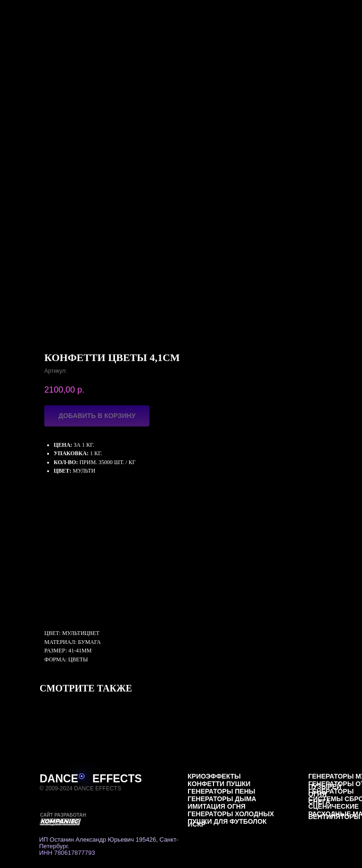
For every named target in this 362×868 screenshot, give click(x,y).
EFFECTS (117, 779)
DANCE (59, 779)
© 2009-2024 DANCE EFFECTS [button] (80, 788)
